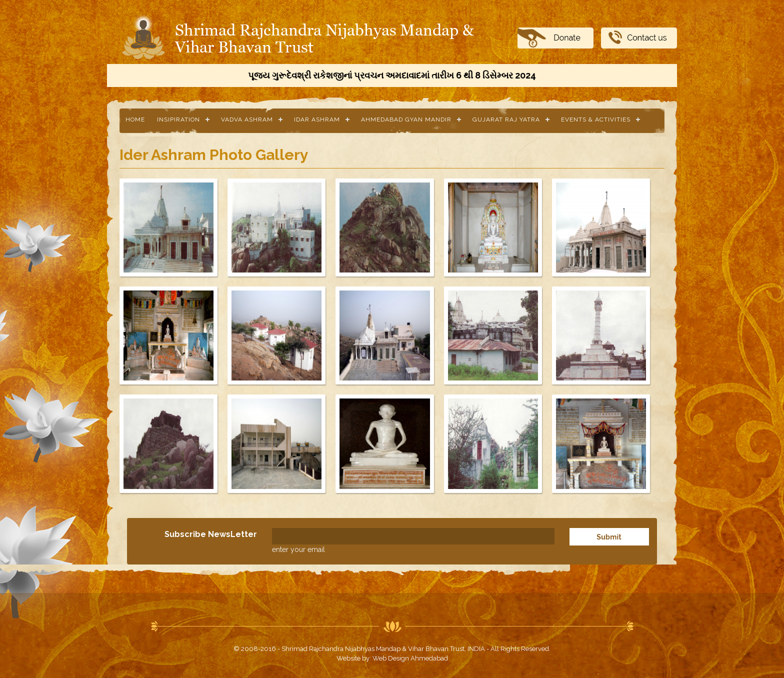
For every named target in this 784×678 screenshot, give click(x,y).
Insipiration (178, 119)
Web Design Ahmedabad (410, 658)
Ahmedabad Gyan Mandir (406, 119)
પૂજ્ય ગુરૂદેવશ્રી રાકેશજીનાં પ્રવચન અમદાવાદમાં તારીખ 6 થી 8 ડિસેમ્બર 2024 (392, 75)
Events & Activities (596, 119)
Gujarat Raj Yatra (506, 119)
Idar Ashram (317, 119)
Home (135, 119)
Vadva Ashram (247, 119)
